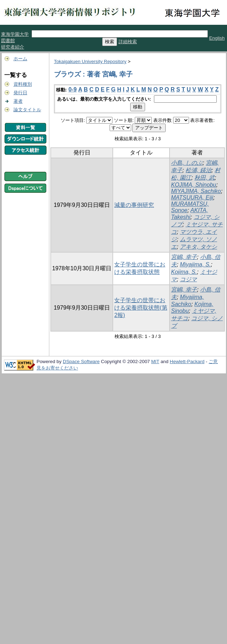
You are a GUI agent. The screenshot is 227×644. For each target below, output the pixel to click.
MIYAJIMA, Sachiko (196, 191)
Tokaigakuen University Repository (90, 61)
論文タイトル (27, 110)
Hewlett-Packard (187, 361)
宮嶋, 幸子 (184, 257)
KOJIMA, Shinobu (193, 185)
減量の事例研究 (134, 205)
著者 (18, 101)
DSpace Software (81, 361)
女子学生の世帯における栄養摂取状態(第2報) (141, 308)
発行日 (20, 93)
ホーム (20, 59)
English (217, 38)
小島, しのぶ (187, 163)
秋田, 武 (204, 178)
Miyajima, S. (195, 264)
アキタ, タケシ (198, 247)
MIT (155, 361)
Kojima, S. (184, 272)
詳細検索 (128, 42)
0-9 (73, 89)
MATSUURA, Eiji (192, 197)
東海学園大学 (15, 34)
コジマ (188, 279)
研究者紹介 (13, 47)
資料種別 (23, 84)
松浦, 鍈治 (198, 170)
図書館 (8, 41)
